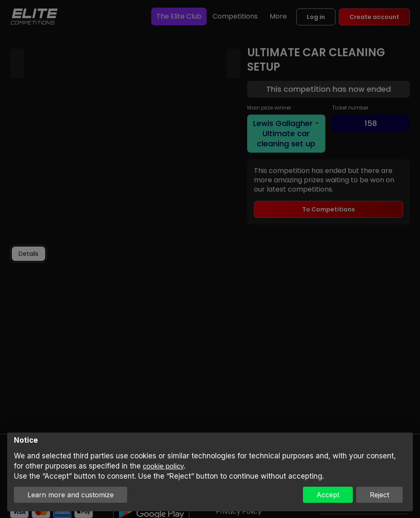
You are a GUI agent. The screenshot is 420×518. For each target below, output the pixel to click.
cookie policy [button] (163, 466)
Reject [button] (379, 495)
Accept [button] (328, 495)
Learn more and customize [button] (71, 495)
